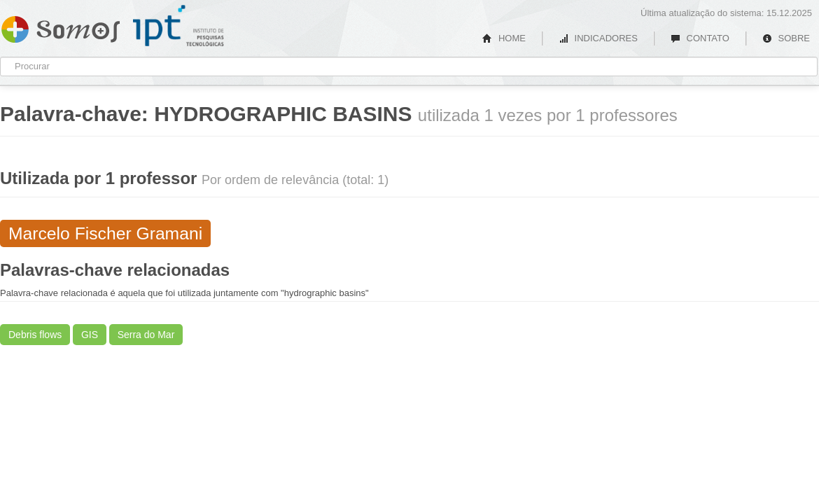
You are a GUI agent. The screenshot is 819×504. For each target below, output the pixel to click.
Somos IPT (61, 27)
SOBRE (786, 38)
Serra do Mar (146, 335)
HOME (504, 38)
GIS (90, 335)
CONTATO (700, 38)
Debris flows (35, 335)
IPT (178, 26)
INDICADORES (598, 38)
